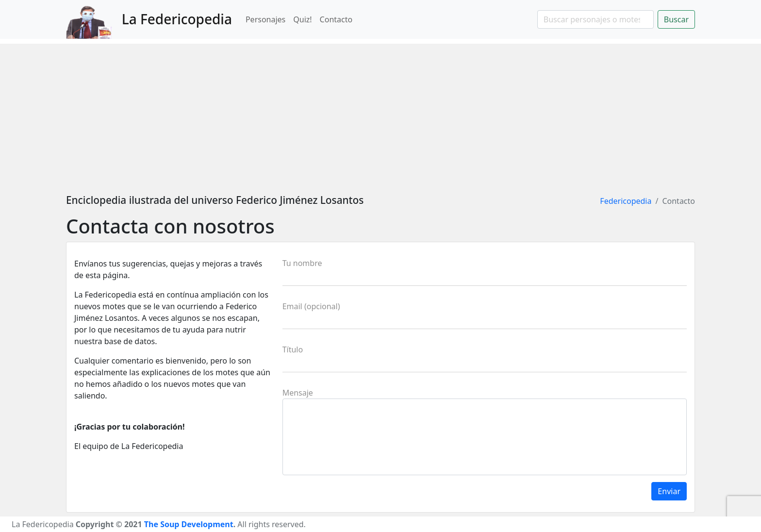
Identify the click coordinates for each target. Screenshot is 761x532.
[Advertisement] (380, 112)
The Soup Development (189, 524)
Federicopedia (626, 201)
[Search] (596, 19)
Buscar (676, 19)
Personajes (265, 19)
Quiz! (302, 19)
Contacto (336, 19)
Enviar (669, 491)
